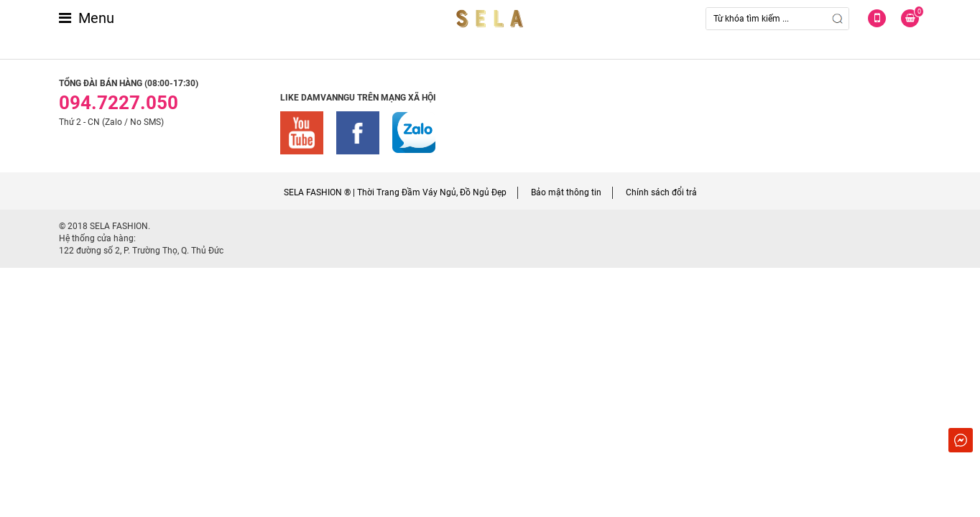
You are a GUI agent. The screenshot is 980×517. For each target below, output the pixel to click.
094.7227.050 (119, 103)
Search (838, 19)
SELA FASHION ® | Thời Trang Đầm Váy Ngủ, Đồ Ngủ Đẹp (395, 192)
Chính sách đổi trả (661, 192)
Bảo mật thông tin (566, 192)
